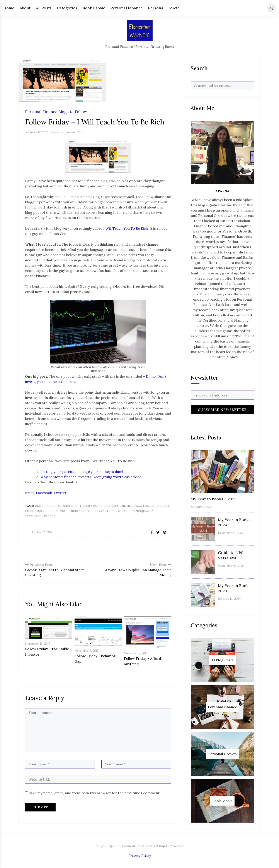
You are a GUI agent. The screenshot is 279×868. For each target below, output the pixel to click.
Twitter (60, 493)
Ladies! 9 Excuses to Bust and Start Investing (60, 570)
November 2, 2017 (136, 653)
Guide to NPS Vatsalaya (231, 555)
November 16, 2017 (37, 644)
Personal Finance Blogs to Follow (56, 112)
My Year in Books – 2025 (214, 499)
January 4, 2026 (202, 507)
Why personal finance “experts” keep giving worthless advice (91, 477)
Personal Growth (164, 8)
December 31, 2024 (231, 533)
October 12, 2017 (37, 132)
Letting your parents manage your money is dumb (82, 472)
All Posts (44, 8)
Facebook (44, 493)
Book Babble (94, 8)
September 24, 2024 (231, 566)
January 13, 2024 (229, 599)
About (25, 8)
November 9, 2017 (86, 651)
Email (30, 493)
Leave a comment (63, 132)
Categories (67, 8)
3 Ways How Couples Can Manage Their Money (136, 570)
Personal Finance (127, 8)
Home (9, 8)
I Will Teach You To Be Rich (126, 228)
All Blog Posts (222, 660)
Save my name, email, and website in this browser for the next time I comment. (95, 793)
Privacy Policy (140, 856)
